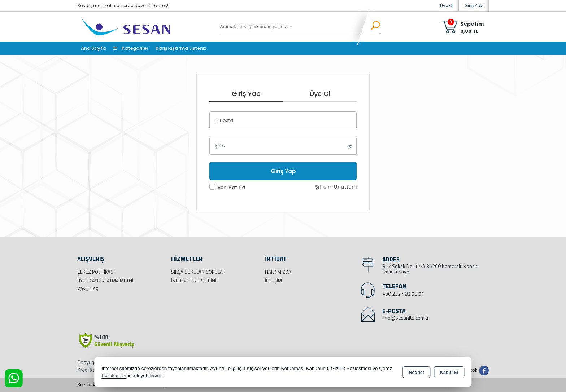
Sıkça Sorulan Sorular (198, 272)
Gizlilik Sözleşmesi (351, 368)
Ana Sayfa (93, 48)
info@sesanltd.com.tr (406, 318)
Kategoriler (131, 48)
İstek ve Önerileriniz (195, 281)
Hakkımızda (278, 272)
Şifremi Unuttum (336, 187)
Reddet (417, 373)
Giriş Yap (474, 6)
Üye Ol (447, 6)
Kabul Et (449, 373)
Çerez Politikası (96, 272)
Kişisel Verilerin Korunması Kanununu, (288, 368)
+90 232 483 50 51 (403, 294)
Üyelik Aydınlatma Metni (105, 281)
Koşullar (88, 289)
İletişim (273, 281)
